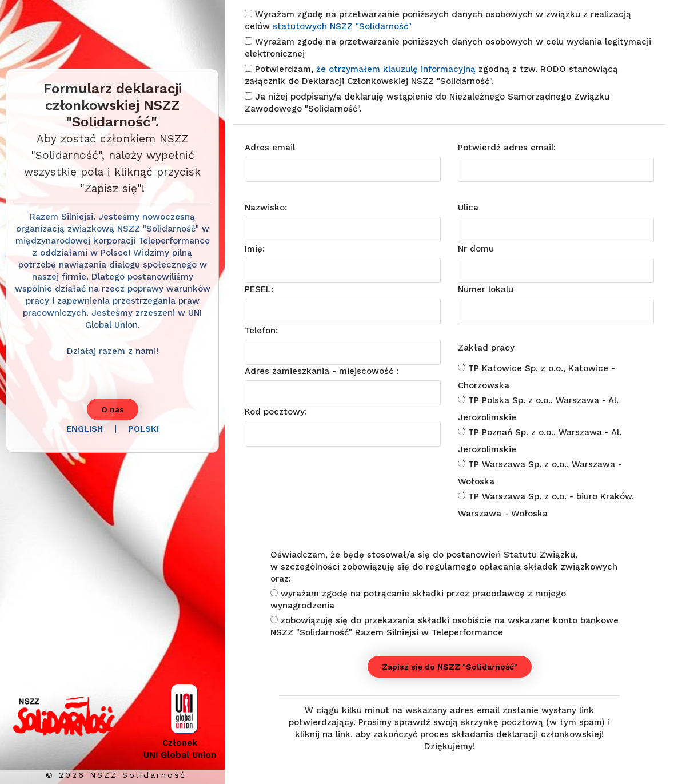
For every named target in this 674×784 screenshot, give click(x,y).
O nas (113, 409)
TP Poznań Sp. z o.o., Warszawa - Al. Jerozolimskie (540, 441)
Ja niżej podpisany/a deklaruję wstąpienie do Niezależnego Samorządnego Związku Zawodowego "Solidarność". (427, 103)
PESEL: (259, 289)
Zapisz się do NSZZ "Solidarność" (450, 667)
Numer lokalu (486, 289)
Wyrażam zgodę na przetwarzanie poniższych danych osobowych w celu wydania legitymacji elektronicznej (448, 48)
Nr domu (476, 249)
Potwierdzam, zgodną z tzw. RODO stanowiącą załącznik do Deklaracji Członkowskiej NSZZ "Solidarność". (431, 75)
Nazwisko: (266, 208)
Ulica (468, 208)
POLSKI (143, 429)
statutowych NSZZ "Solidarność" (342, 26)
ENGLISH (85, 429)
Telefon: (261, 331)
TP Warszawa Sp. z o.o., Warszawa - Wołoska (540, 473)
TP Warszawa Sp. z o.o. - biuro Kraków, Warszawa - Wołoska (546, 505)
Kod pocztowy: (276, 412)
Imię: (255, 249)
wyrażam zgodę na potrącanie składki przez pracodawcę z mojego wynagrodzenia (418, 600)
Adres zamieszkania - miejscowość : (322, 371)
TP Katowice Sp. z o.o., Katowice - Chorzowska (537, 377)
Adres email (270, 148)
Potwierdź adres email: (507, 148)
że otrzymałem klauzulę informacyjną (397, 69)
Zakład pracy (486, 348)
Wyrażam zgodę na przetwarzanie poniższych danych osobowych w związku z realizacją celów (438, 20)
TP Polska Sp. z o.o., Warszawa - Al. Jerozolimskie (538, 409)
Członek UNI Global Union (180, 747)
